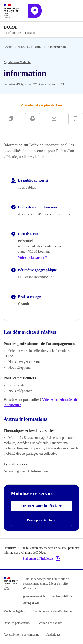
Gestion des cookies (50, 623)
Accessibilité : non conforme (21, 635)
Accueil (8, 47)
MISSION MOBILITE (32, 47)
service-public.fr (61, 596)
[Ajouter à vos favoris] (76, 119)
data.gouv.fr (31, 603)
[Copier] (11, 119)
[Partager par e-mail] (54, 119)
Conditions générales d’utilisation (52, 611)
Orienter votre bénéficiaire (41, 506)
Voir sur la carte (32, 258)
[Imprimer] (32, 119)
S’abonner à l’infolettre (41, 559)
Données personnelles (17, 623)
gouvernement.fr (34, 596)
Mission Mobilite (20, 62)
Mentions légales (14, 611)
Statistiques (53, 635)
